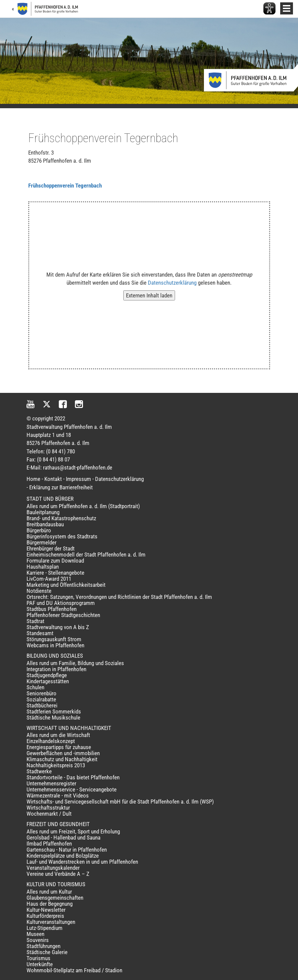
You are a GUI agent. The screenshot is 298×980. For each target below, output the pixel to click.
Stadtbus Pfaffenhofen (52, 609)
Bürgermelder (41, 542)
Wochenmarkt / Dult (49, 814)
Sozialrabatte (41, 699)
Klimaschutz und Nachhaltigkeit (62, 759)
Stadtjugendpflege (47, 675)
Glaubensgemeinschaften (55, 898)
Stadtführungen (44, 946)
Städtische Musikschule (53, 718)
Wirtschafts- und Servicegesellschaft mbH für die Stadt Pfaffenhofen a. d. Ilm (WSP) (120, 802)
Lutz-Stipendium (45, 928)
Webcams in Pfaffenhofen (55, 645)
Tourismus (38, 958)
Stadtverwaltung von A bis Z (58, 627)
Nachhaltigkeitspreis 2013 (56, 765)
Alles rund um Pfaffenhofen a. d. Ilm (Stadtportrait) (83, 506)
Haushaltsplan (43, 567)
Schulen (35, 687)
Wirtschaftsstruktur (48, 808)
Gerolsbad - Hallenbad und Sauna (63, 838)
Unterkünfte (40, 964)
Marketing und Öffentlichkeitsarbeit (66, 585)
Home (33, 479)
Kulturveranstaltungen (51, 922)
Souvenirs (38, 940)
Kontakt (53, 479)
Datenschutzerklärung (172, 283)
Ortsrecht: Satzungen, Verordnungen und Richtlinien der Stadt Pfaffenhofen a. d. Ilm (119, 597)
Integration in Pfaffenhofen (56, 669)
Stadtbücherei (42, 705)
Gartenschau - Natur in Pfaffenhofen (67, 850)
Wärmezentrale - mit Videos (58, 795)
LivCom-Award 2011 (49, 579)
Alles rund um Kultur (49, 892)
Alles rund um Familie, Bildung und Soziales (75, 663)
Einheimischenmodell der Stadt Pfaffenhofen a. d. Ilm (86, 555)
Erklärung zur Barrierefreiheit (61, 487)
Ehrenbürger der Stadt (51, 548)
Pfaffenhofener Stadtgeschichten (63, 615)
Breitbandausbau (45, 524)
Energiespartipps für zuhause (59, 747)
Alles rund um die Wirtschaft (58, 735)
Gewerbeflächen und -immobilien (63, 753)
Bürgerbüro (39, 530)
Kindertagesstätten (48, 681)
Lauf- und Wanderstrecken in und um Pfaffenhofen (82, 862)
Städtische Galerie (47, 952)
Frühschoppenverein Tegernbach (65, 186)
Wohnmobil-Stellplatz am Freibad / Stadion (74, 970)
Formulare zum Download (55, 561)
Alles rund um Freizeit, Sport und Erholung (73, 831)
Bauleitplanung (43, 512)
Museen (35, 934)
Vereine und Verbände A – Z (58, 874)
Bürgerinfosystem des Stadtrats (62, 536)
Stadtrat (35, 621)
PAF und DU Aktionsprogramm (61, 603)
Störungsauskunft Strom (54, 639)
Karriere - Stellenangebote (55, 573)
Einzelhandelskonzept (51, 741)
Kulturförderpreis (45, 916)
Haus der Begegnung (50, 904)
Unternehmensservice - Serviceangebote (72, 789)
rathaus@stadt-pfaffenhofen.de (78, 467)
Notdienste (39, 591)
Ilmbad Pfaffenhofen (49, 844)
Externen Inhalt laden (149, 295)
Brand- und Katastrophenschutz (61, 518)
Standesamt (40, 633)
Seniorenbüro (41, 693)
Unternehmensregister (51, 783)
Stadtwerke (39, 771)
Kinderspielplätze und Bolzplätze (63, 856)
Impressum (78, 479)
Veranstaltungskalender (53, 868)
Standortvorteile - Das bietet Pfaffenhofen (73, 777)
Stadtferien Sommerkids (54, 711)
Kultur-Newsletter (46, 910)
